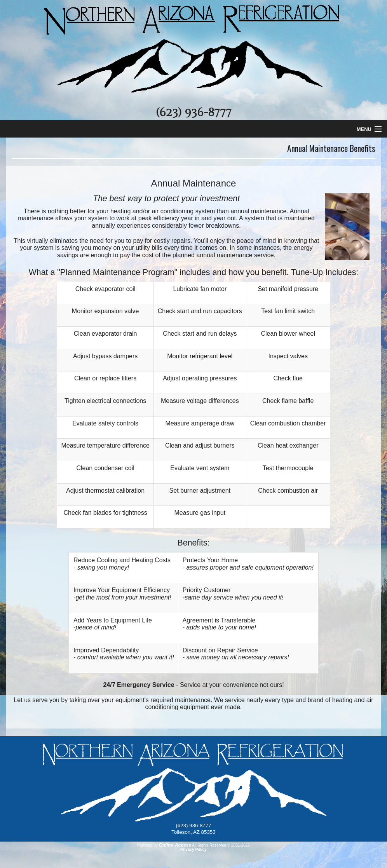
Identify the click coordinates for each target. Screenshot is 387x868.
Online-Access (175, 845)
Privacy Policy (193, 850)
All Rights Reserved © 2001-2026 (221, 845)
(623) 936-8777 (193, 113)
